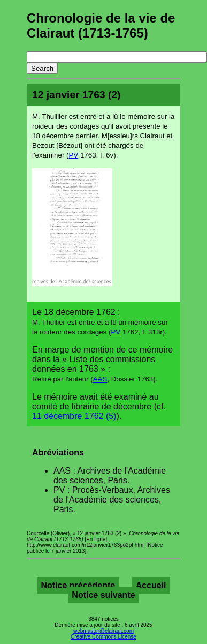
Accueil (151, 585)
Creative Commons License (103, 637)
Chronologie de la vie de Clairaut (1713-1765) (101, 25)
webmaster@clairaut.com (103, 631)
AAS (100, 379)
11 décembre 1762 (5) (74, 416)
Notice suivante (103, 595)
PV (73, 155)
